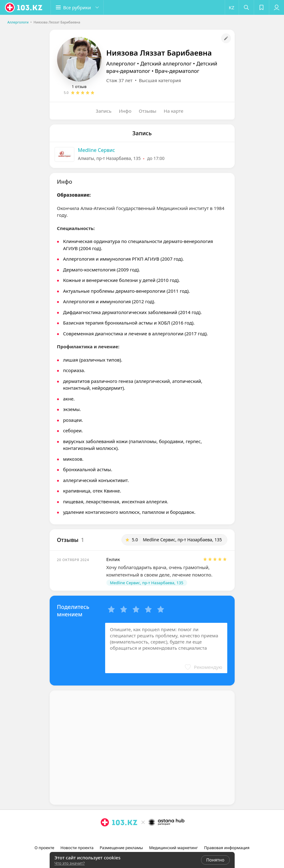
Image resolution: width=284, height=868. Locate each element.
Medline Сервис (97, 150)
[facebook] (143, 836)
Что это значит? (70, 863)
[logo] (24, 7)
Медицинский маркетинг (174, 848)
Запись (104, 111)
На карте (173, 111)
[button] (77, 7)
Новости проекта (77, 848)
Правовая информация (227, 848)
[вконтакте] (151, 836)
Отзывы (148, 111)
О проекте (44, 848)
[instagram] (134, 836)
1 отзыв (79, 86)
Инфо (125, 111)
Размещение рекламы (121, 848)
